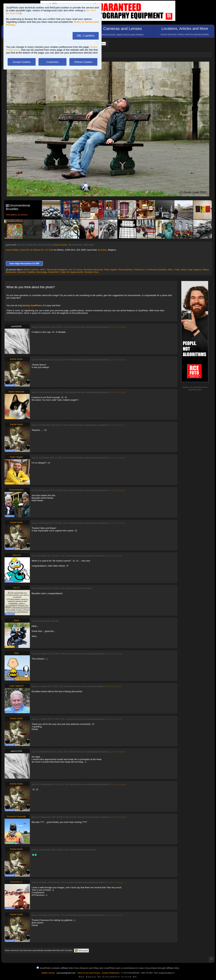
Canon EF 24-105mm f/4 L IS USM (36, 250)
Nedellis (31, 272)
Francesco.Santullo (157, 270)
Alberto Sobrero (31, 270)
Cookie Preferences (111, 973)
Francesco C (140, 270)
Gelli (170, 270)
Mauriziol (22, 272)
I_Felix (176, 270)
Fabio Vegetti (110, 270)
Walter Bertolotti (16, 392)
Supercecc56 (76, 272)
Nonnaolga (42, 272)
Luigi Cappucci (194, 270)
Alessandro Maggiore (57, 270)
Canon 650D (12, 250)
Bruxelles (102, 250)
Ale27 (43, 270)
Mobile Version (48, 973)
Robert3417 (54, 272)
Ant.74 (72, 270)
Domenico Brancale (93, 270)
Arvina (79, 270)
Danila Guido (61, 245)
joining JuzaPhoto (32, 305)
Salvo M (65, 272)
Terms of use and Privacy (89, 973)
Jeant (183, 270)
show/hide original (117, 327)
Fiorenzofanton (125, 270)
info (199, 390)
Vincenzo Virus (91, 272)
